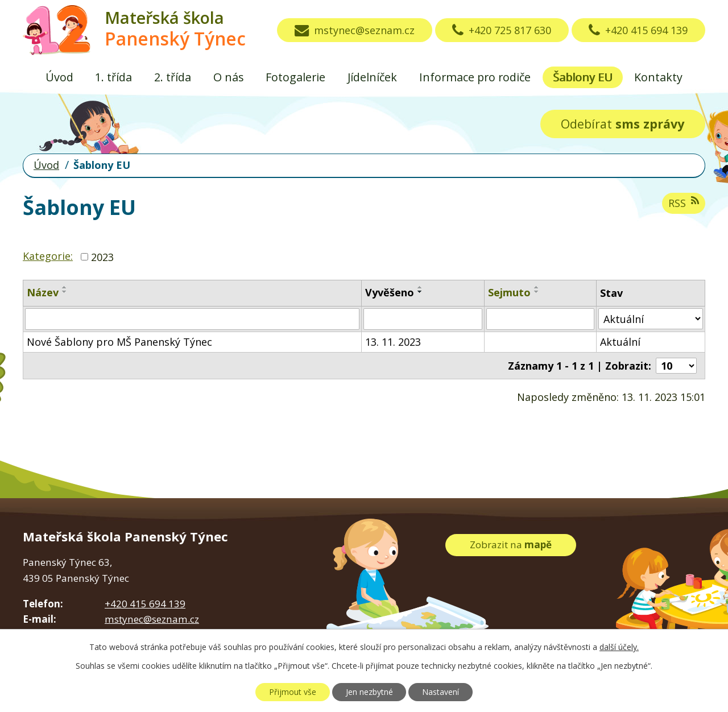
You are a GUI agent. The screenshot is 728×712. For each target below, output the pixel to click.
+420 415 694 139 (638, 30)
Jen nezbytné (369, 692)
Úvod (59, 77)
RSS (684, 203)
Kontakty (658, 77)
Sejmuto (509, 292)
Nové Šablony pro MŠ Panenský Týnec (119, 342)
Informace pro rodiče (475, 77)
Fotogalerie (295, 77)
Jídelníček (372, 77)
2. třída (173, 77)
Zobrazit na (511, 545)
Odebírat (622, 124)
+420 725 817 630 (502, 30)
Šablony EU (583, 77)
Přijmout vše (293, 692)
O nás (229, 77)
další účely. (619, 647)
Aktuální (620, 342)
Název (43, 292)
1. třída (113, 77)
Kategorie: (48, 256)
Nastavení (440, 692)
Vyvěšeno (390, 292)
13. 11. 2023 (393, 342)
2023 (102, 256)
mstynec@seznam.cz (355, 30)
